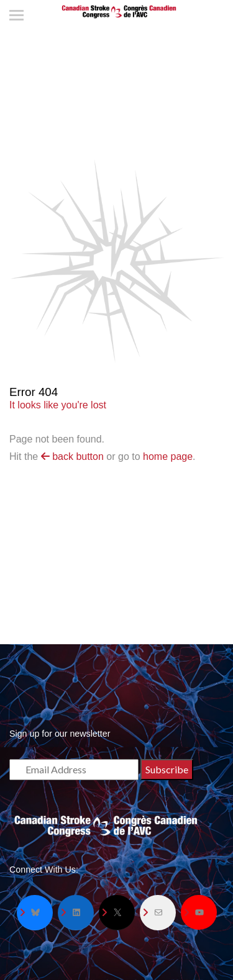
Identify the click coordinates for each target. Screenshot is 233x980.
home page (168, 456)
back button (72, 456)
